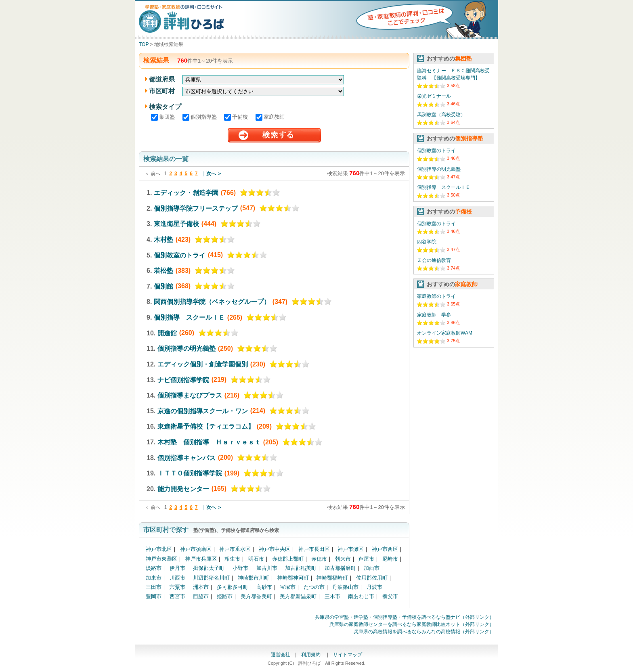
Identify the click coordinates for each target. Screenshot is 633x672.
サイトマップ (348, 655)
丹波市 (374, 587)
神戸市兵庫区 (201, 559)
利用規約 (311, 655)
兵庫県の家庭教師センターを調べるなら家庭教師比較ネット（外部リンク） (412, 624)
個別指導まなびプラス (190, 395)
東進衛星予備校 (176, 224)
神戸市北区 (159, 549)
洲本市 (201, 587)
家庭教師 (270, 117)
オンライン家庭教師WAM (445, 333)
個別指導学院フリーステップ (196, 208)
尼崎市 (390, 559)
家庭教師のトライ (436, 296)
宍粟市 (177, 587)
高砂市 (264, 587)
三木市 (332, 596)
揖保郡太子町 (209, 568)
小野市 (240, 568)
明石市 (256, 559)
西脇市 (201, 596)
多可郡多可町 (233, 587)
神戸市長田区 (314, 549)
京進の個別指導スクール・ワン (203, 411)
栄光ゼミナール (434, 96)
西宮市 (177, 596)
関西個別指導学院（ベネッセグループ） (212, 302)
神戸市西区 (385, 549)
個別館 (163, 286)
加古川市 (267, 568)
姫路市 (225, 596)
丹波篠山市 (345, 587)
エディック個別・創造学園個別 (203, 364)
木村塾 (163, 240)
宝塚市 (288, 587)
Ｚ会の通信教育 (434, 260)
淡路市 (154, 568)
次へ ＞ (214, 174)
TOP (144, 44)
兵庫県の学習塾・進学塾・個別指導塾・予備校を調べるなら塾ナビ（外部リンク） (405, 617)
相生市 (232, 559)
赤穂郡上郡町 (288, 559)
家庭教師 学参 (434, 315)
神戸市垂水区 (235, 549)
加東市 (154, 578)
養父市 (390, 596)
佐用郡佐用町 (372, 578)
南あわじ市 (361, 596)
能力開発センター (183, 489)
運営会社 (281, 655)
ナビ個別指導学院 (183, 380)
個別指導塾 (200, 117)
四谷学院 (427, 242)
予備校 (237, 117)
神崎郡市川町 (254, 578)
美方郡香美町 (256, 596)
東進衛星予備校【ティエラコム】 (206, 426)
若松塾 (163, 271)
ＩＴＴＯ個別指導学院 (190, 473)
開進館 (167, 333)
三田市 (154, 587)
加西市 (372, 568)
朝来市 (343, 559)
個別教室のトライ (180, 255)
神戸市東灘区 (161, 559)
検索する (274, 135)
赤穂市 (319, 559)
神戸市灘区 (351, 549)
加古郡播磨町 (340, 568)
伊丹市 (177, 568)
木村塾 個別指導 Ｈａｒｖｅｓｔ (209, 442)
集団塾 (164, 117)
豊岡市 (154, 596)
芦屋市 (366, 559)
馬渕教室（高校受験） (441, 115)
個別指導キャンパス (187, 457)
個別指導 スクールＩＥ (189, 317)
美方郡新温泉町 (298, 596)
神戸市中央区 (275, 549)
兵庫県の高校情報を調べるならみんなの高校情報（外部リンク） (424, 632)
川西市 (177, 578)
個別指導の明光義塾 (187, 349)
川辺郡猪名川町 (211, 578)
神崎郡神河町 (293, 578)
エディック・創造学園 (186, 193)
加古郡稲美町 (301, 568)
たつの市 (314, 587)
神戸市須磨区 (196, 549)
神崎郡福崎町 (332, 578)
